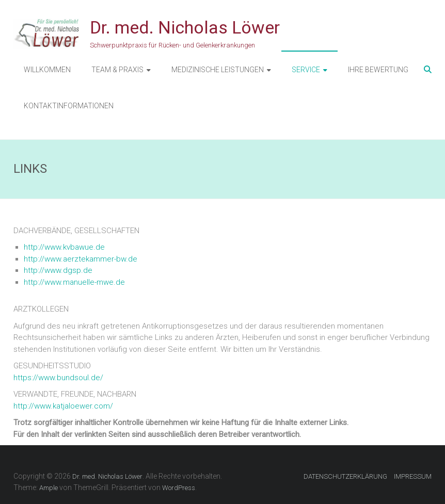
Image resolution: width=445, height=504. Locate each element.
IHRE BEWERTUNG (378, 70)
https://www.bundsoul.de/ (58, 378)
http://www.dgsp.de (58, 270)
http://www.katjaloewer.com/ (63, 406)
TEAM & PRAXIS (117, 70)
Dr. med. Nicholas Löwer (185, 27)
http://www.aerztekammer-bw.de (81, 259)
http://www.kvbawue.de (64, 247)
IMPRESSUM (413, 476)
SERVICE (306, 70)
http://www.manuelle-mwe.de (74, 282)
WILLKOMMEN (47, 70)
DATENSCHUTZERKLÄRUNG (345, 476)
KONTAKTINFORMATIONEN (69, 106)
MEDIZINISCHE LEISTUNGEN (218, 70)
